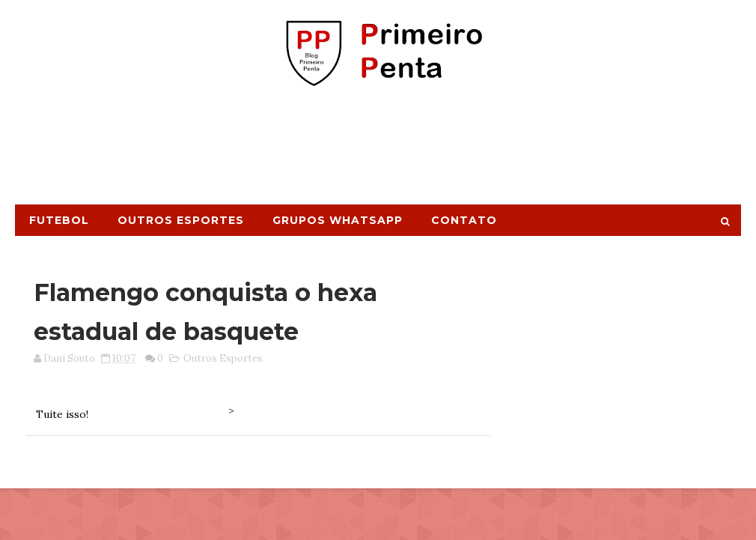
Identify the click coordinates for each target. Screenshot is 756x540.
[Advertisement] (378, 152)
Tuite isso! (62, 414)
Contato (464, 220)
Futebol (59, 220)
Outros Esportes (181, 220)
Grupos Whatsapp (338, 220)
